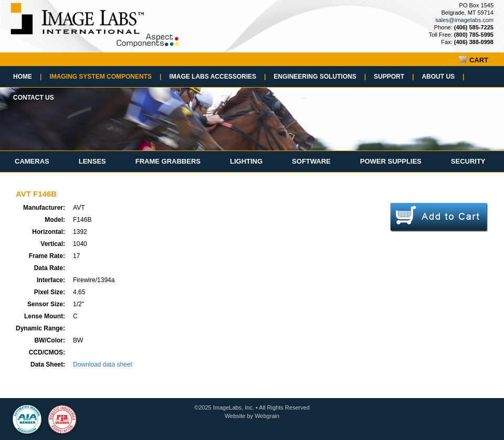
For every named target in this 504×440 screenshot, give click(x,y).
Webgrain (267, 416)
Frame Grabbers (168, 161)
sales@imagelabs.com (464, 20)
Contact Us (34, 98)
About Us (443, 77)
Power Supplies (391, 161)
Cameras (32, 161)
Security (468, 161)
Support (394, 77)
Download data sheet (103, 364)
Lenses (92, 161)
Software (311, 161)
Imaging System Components (105, 77)
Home (27, 77)
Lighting (246, 161)
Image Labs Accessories (217, 77)
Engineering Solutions (320, 77)
